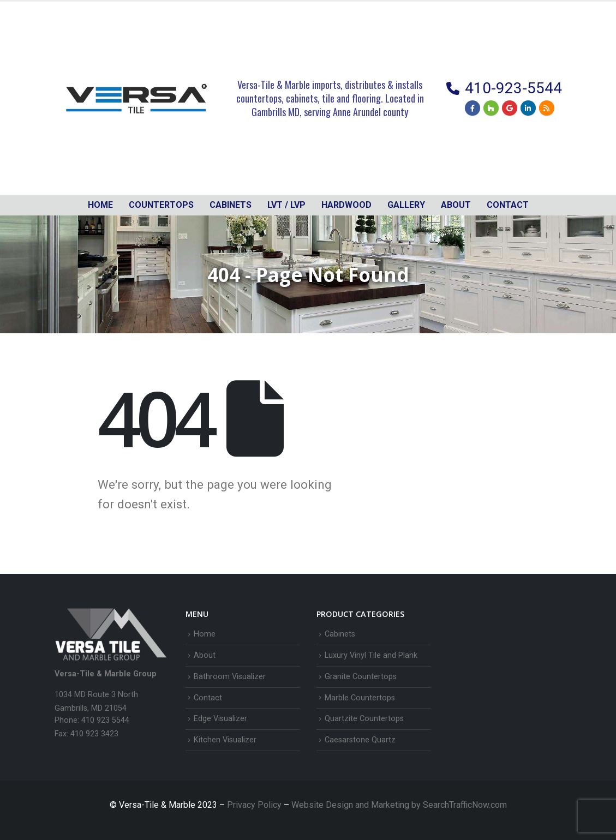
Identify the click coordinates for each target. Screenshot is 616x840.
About (456, 205)
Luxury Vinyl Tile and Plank (371, 655)
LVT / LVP (286, 205)
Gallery (406, 205)
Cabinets (340, 634)
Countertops (161, 205)
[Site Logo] (136, 98)
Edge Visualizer (220, 719)
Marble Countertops (360, 698)
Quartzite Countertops (364, 719)
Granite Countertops (361, 677)
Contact (508, 205)
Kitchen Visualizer (225, 740)
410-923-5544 (513, 88)
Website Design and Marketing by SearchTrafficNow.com (399, 805)
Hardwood (346, 205)
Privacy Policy (255, 805)
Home (100, 205)
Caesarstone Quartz (360, 740)
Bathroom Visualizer (230, 677)
